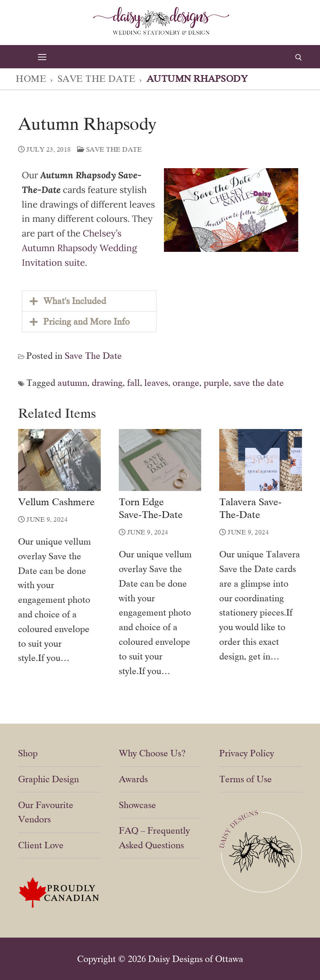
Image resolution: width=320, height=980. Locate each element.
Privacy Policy (247, 753)
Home (31, 79)
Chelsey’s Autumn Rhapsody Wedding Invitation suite (79, 248)
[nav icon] (42, 57)
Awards (133, 779)
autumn (72, 383)
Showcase (137, 805)
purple (216, 383)
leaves (156, 383)
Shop (28, 753)
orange (186, 383)
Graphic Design (49, 779)
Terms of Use (246, 779)
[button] (89, 301)
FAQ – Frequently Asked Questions (154, 838)
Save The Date (97, 79)
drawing (107, 383)
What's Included (75, 301)
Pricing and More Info (86, 321)
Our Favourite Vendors (46, 812)
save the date (259, 383)
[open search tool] (299, 57)
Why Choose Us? (152, 753)
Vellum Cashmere (56, 502)
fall (133, 383)
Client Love (41, 845)
